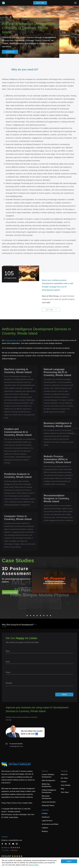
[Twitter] (9, 844)
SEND (64, 695)
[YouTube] (13, 844)
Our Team (64, 778)
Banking (45, 831)
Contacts (5, 837)
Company (64, 771)
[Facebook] (2, 844)
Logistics (45, 828)
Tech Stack (65, 792)
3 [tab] (34, 616)
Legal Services (47, 821)
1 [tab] (27, 616)
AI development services (14, 340)
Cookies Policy (27, 803)
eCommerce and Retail (50, 824)
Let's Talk (40, 3)
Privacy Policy (34, 865)
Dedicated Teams (48, 806)
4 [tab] (37, 616)
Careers (64, 782)
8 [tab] (50, 616)
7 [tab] (47, 616)
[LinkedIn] (6, 844)
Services (45, 771)
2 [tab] (30, 616)
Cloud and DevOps (49, 802)
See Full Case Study (10, 592)
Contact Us (10, 52)
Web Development (48, 780)
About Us (64, 774)
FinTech (45, 813)
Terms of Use (17, 803)
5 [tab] (40, 616)
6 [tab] (44, 616)
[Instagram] (17, 844)
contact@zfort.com (16, 746)
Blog (62, 789)
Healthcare (46, 817)
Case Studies (66, 785)
